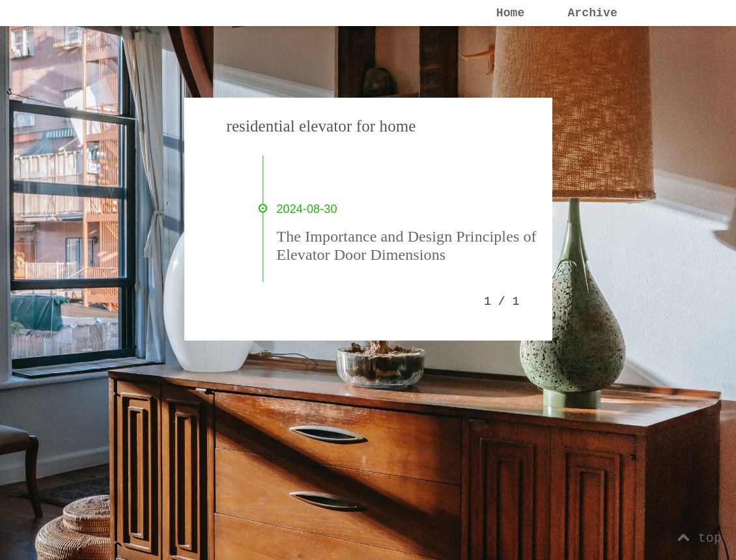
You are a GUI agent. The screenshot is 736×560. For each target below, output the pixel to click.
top (700, 538)
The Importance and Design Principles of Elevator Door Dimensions (407, 245)
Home (511, 13)
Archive (592, 13)
